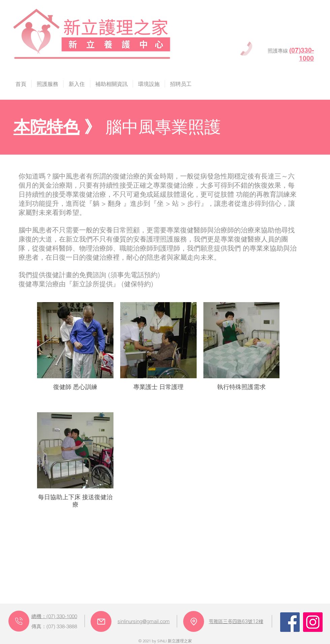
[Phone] (19, 621)
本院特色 (46, 127)
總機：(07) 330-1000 (54, 616)
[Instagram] (313, 622)
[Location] (194, 621)
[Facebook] (290, 622)
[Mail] (101, 621)
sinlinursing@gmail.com (144, 621)
